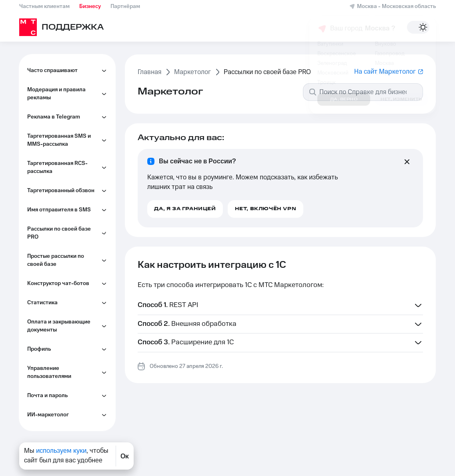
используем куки (61, 451)
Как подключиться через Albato (66, 214)
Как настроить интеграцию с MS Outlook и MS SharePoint (69, 186)
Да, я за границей (185, 209)
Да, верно (344, 99)
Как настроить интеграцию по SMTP (69, 62)
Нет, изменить (401, 99)
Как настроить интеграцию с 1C (69, 110)
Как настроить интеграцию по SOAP (69, 86)
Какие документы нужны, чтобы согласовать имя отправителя (67, 266)
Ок (125, 456)
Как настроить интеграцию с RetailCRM (69, 158)
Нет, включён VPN (266, 209)
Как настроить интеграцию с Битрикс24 (69, 134)
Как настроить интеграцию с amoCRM (69, 238)
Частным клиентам (44, 6)
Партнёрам (125, 6)
